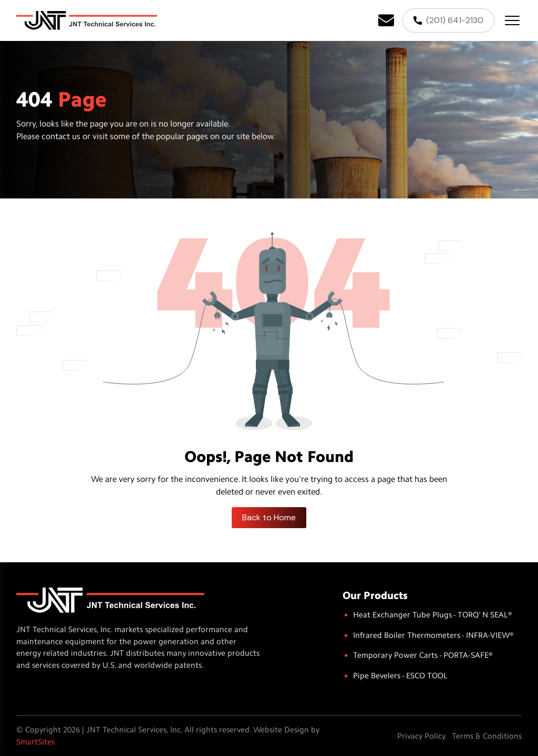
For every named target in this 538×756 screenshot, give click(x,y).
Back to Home (269, 517)
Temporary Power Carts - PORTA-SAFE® (423, 655)
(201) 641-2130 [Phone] (448, 20)
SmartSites (35, 742)
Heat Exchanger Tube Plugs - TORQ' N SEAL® (433, 615)
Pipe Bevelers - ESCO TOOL (400, 676)
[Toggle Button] (512, 20)
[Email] (386, 20)
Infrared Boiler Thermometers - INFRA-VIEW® (433, 635)
